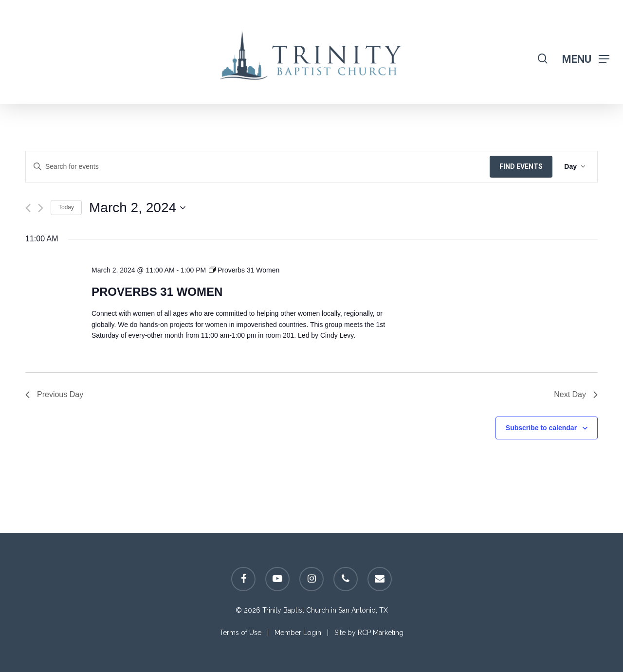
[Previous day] (28, 208)
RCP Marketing (381, 633)
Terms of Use (240, 633)
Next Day (576, 394)
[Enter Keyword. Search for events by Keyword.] (258, 167)
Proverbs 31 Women (157, 292)
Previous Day (54, 394)
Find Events (521, 166)
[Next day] (41, 208)
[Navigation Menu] (586, 59)
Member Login (298, 633)
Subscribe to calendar (541, 428)
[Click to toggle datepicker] (137, 208)
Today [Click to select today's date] (66, 207)
